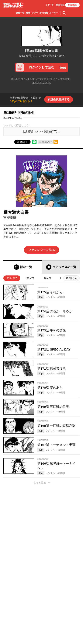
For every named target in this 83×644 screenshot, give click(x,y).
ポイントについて (42, 82)
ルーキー (55, 13)
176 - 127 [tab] (12, 278)
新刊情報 (44, 13)
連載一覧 (20, 13)
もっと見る (40, 483)
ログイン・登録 (55, 5)
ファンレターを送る (42, 250)
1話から (73, 278)
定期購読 (72, 5)
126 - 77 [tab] (30, 278)
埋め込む (47, 142)
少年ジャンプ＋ (13, 5)
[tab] (23, 267)
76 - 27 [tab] (48, 278)
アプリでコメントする (42, 536)
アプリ (35, 13)
